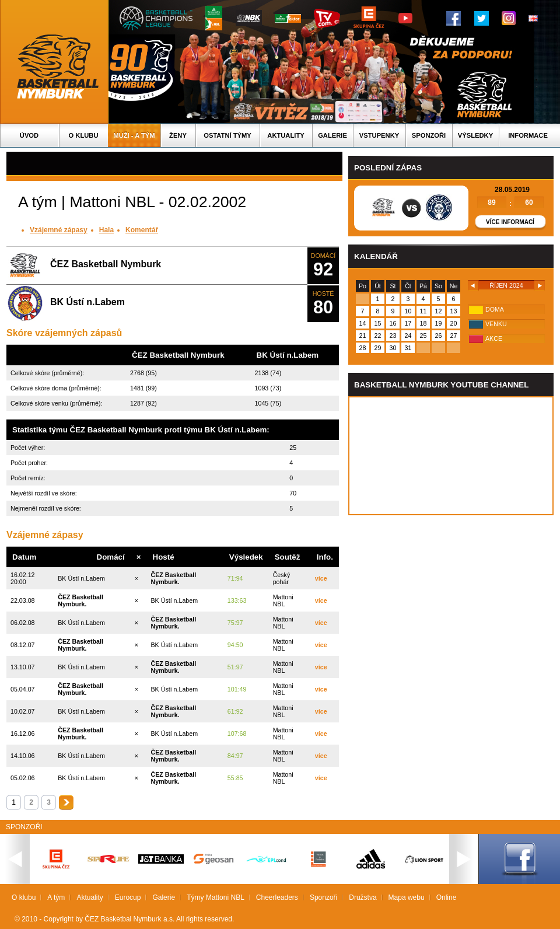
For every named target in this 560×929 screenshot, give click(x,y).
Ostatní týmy (228, 135)
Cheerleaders (277, 897)
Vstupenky (379, 135)
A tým (56, 897)
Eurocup (128, 897)
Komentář (142, 230)
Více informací (510, 222)
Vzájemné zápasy (59, 230)
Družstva (363, 897)
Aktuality (286, 135)
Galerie (332, 135)
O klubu (84, 135)
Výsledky (475, 135)
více (321, 578)
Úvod (29, 135)
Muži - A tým (134, 135)
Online (447, 897)
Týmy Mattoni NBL (216, 897)
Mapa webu (407, 897)
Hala (106, 230)
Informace (528, 135)
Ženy (178, 135)
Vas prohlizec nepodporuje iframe (451, 456)
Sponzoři (429, 135)
